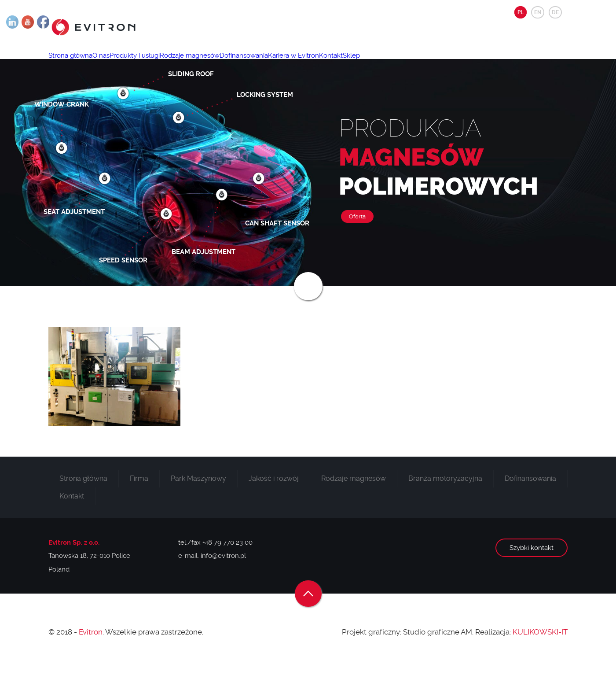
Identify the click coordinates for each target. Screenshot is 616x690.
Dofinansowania (289, 64)
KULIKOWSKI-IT (540, 660)
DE (555, 12)
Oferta (357, 245)
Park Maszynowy (198, 507)
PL (521, 12)
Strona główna (75, 64)
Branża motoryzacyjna (445, 507)
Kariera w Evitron (349, 64)
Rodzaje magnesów (225, 64)
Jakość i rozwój (274, 507)
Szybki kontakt (532, 576)
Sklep (427, 64)
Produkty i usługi (160, 64)
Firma (139, 507)
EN (538, 12)
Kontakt (396, 64)
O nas (116, 64)
